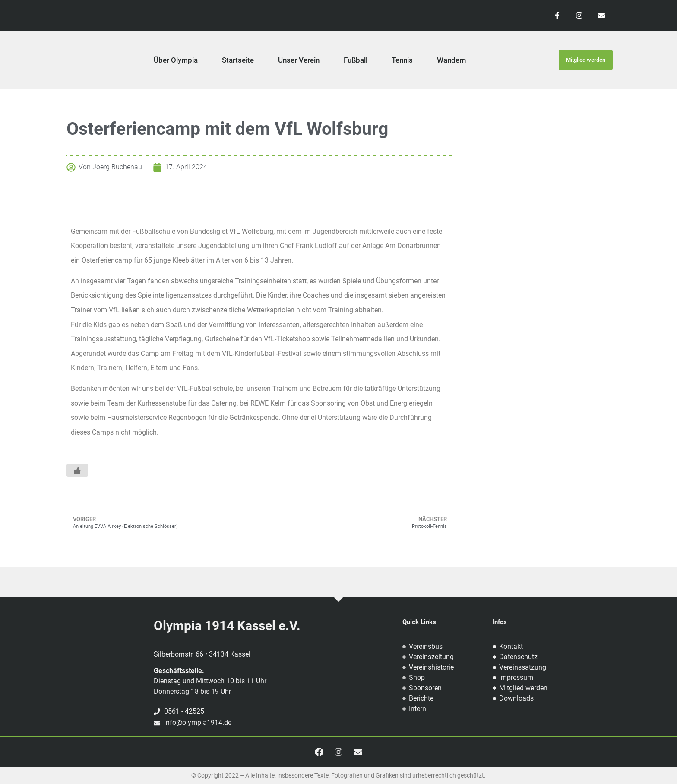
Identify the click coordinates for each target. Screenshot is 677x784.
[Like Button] (77, 470)
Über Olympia (176, 60)
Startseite (238, 60)
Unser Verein (299, 60)
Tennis (402, 60)
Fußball (356, 60)
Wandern (451, 60)
